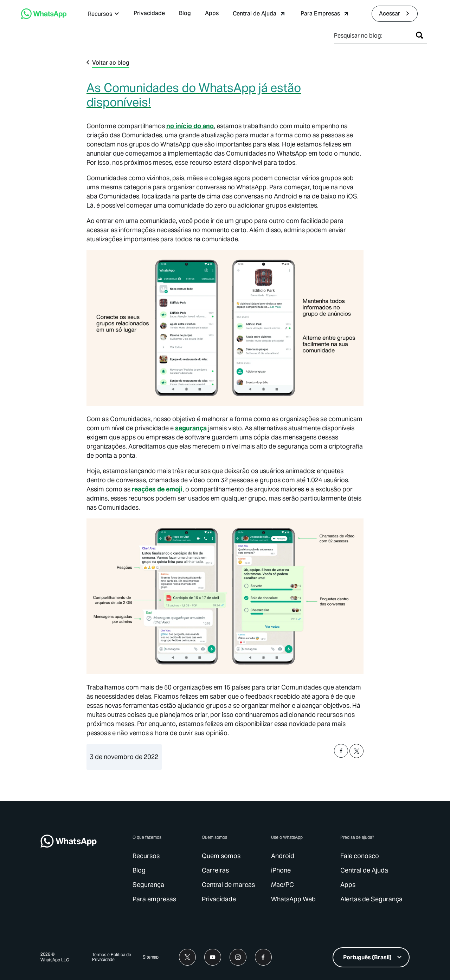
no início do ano (190, 126)
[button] (104, 14)
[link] (149, 14)
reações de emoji (157, 489)
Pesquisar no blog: (358, 36)
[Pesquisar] (419, 35)
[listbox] (371, 957)
